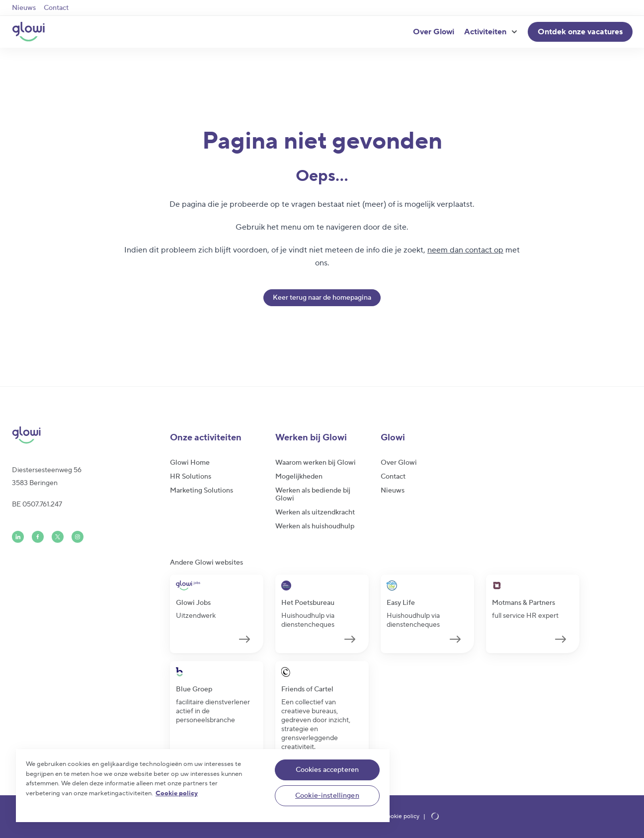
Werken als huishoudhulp (315, 526)
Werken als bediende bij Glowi (313, 495)
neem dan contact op (465, 250)
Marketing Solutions (201, 491)
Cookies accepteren (327, 770)
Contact (56, 8)
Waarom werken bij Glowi (316, 463)
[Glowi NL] (28, 32)
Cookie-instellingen (327, 796)
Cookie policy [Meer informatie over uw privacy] (177, 793)
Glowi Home (190, 463)
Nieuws (24, 8)
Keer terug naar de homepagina (322, 298)
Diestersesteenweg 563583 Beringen (47, 477)
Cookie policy (401, 817)
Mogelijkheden (299, 477)
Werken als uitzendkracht (315, 512)
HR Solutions (191, 477)
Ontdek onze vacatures (580, 32)
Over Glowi (434, 32)
